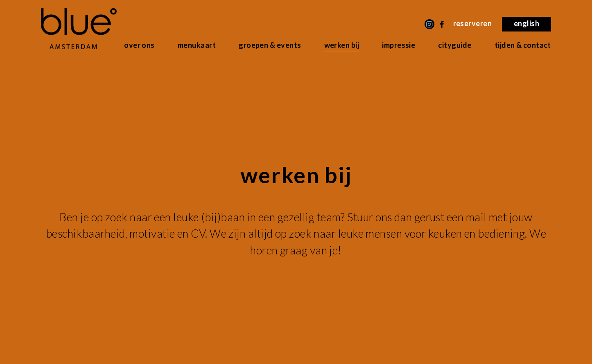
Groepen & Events (270, 45)
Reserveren (473, 23)
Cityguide (455, 45)
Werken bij (342, 45)
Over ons (139, 45)
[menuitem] (526, 24)
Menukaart (197, 45)
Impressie (399, 45)
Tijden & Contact (523, 45)
